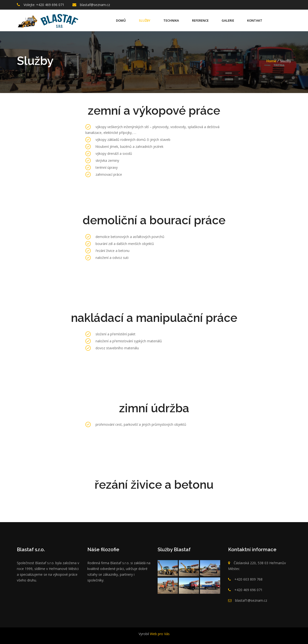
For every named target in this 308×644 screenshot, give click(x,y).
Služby (145, 20)
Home (271, 61)
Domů (121, 20)
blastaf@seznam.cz (95, 5)
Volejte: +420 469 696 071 (44, 5)
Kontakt (255, 20)
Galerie (228, 20)
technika (171, 20)
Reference (200, 20)
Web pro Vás (159, 634)
